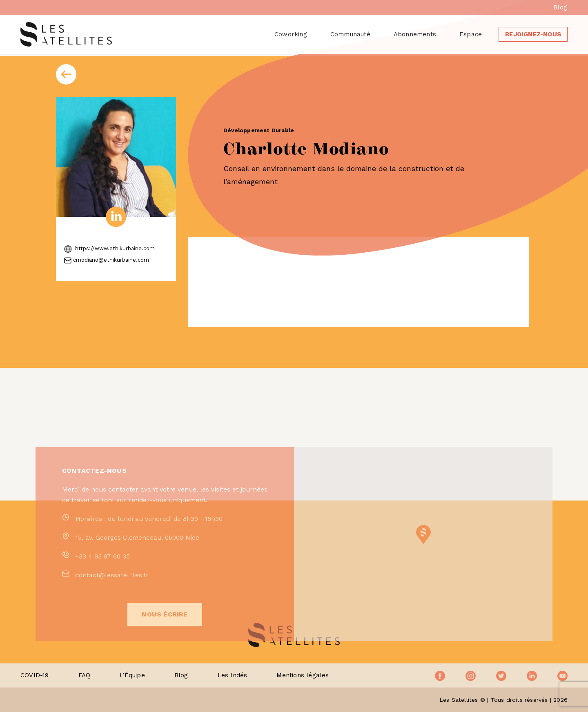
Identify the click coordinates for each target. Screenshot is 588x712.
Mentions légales (303, 675)
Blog (560, 7)
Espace (471, 34)
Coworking (291, 34)
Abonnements (415, 34)
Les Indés (233, 675)
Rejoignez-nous (533, 34)
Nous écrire (165, 639)
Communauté (350, 34)
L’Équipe (132, 675)
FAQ (85, 675)
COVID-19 (35, 675)
